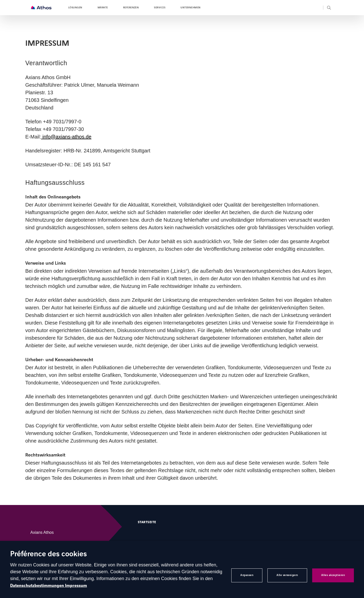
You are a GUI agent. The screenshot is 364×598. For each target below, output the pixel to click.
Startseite (147, 522)
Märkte (103, 8)
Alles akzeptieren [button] (333, 575)
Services (160, 8)
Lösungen (75, 8)
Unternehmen (190, 8)
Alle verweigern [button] (287, 575)
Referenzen (131, 8)
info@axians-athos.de (66, 137)
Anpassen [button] (247, 575)
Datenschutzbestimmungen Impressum (49, 586)
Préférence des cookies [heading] (49, 554)
